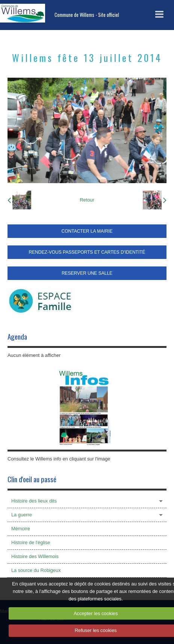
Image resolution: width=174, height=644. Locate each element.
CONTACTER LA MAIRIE (87, 231)
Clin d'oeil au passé (32, 479)
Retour (87, 200)
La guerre (22, 515)
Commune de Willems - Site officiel (87, 15)
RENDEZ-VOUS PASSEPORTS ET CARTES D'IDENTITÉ (87, 252)
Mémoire (21, 529)
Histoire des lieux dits (34, 501)
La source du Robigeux (36, 570)
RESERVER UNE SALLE (87, 273)
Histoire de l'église (31, 542)
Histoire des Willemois (35, 556)
